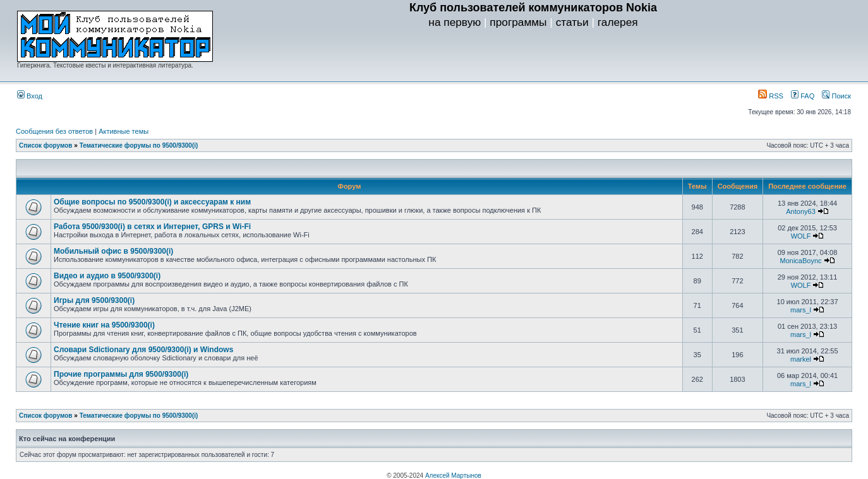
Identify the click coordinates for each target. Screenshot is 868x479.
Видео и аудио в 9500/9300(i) (107, 276)
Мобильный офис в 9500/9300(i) (113, 251)
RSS (771, 96)
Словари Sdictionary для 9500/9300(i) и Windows (143, 350)
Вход (30, 96)
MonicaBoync (801, 261)
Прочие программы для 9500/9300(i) (121, 374)
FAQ (803, 96)
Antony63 (800, 211)
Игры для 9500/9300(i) (94, 300)
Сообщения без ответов (54, 131)
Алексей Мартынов (453, 476)
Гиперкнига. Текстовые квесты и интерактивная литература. (105, 65)
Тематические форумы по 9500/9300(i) (139, 145)
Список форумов (46, 145)
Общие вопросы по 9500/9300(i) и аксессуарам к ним (152, 202)
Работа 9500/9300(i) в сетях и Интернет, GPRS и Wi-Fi (152, 227)
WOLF (801, 236)
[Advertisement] (533, 57)
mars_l (801, 310)
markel (801, 359)
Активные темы (124, 131)
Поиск (836, 96)
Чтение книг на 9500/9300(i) (104, 325)
